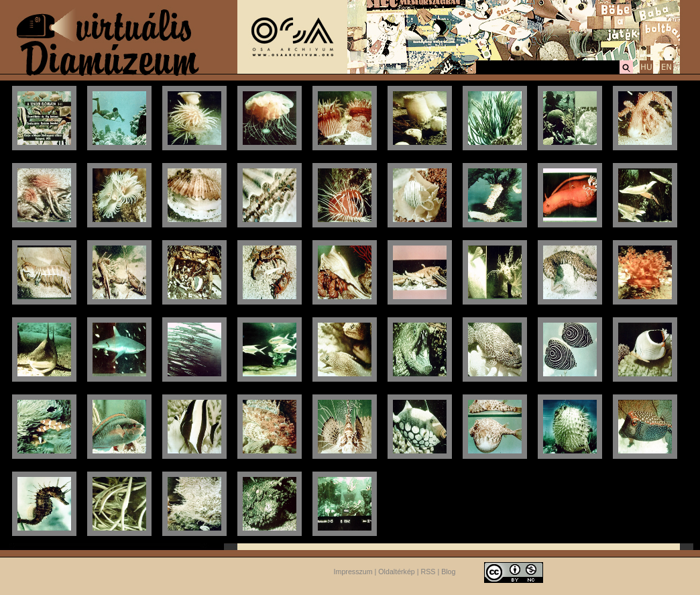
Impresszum (353, 572)
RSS (428, 572)
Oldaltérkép (397, 572)
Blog (448, 572)
